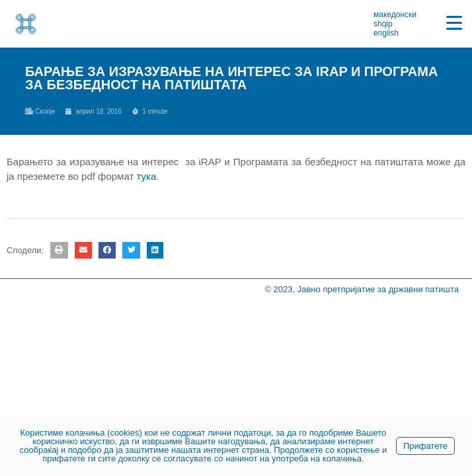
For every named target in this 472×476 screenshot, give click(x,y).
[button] (59, 250)
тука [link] (146, 176)
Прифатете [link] (425, 446)
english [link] (386, 33)
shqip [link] (383, 24)
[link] (26, 24)
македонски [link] (395, 15)
